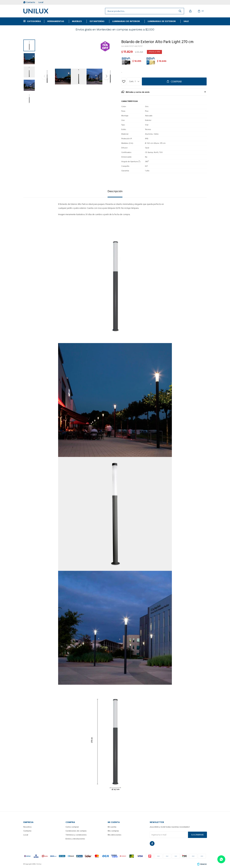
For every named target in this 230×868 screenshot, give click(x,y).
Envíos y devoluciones (75, 839)
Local (41, 2)
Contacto (31, 2)
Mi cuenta (112, 827)
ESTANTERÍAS (97, 21)
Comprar (176, 82)
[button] (106, 76)
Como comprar (72, 827)
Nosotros (27, 827)
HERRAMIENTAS (56, 21)
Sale (186, 21)
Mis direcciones (115, 835)
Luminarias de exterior (162, 21)
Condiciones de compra (76, 831)
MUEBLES (77, 21)
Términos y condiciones (76, 835)
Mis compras (113, 831)
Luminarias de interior (126, 21)
